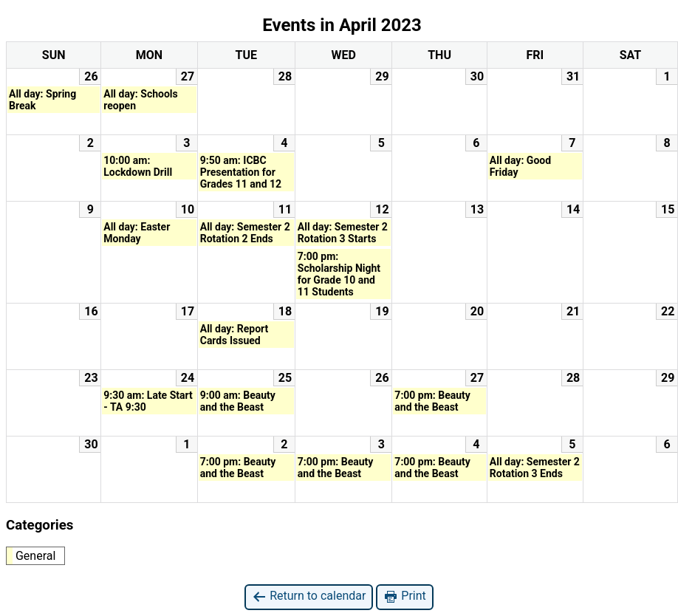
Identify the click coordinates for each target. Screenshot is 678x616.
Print (404, 596)
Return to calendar (309, 596)
